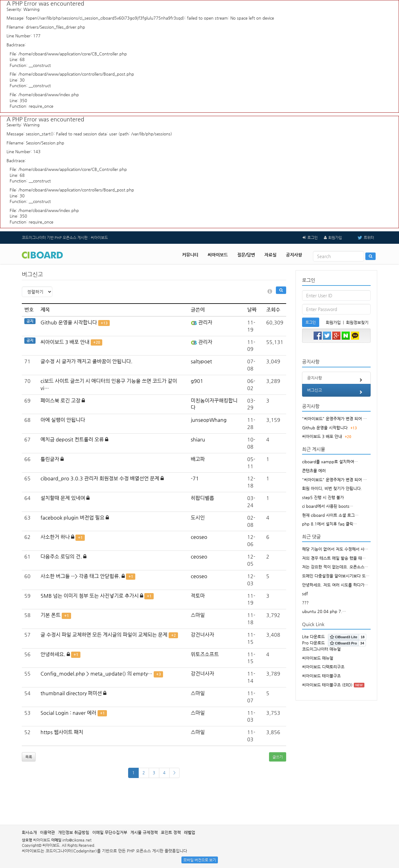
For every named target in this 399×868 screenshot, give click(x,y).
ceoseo (199, 537)
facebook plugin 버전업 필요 (72, 518)
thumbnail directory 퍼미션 (71, 693)
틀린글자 (50, 459)
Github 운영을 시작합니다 (69, 322)
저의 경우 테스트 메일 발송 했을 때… (334, 558)
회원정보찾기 (357, 322)
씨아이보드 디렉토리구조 (323, 667)
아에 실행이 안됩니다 (63, 420)
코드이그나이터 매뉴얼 (321, 649)
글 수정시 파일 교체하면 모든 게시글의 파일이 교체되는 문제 (104, 635)
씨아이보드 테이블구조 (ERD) (327, 685)
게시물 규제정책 (144, 832)
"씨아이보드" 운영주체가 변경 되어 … (334, 419)
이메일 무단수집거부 (110, 832)
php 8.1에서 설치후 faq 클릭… (329, 524)
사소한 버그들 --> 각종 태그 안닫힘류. (80, 576)
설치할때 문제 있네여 (63, 498)
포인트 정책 (171, 832)
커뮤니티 (190, 255)
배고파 (198, 459)
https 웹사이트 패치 (62, 732)
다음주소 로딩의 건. (61, 557)
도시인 (198, 518)
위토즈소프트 (205, 654)
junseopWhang (209, 420)
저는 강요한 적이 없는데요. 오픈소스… (335, 567)
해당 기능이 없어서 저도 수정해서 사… (335, 549)
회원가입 (335, 238)
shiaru (198, 439)
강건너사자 (202, 635)
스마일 (198, 615)
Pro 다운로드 (313, 643)
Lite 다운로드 (313, 637)
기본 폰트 (50, 615)
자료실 (270, 255)
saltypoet (201, 361)
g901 (197, 381)
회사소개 (29, 832)
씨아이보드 (218, 255)
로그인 (312, 238)
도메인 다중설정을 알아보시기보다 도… (336, 576)
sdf (305, 594)
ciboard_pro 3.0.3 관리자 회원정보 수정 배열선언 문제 (100, 478)
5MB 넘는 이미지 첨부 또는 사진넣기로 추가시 (90, 596)
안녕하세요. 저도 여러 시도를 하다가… (335, 585)
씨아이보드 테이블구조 (321, 676)
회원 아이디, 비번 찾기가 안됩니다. (332, 488)
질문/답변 (246, 255)
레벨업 (190, 832)
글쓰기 (278, 757)
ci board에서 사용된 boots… (328, 506)
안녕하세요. (53, 654)
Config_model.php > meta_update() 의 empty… (96, 674)
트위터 (361, 238)
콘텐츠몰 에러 (314, 471)
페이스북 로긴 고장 (60, 401)
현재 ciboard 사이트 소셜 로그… (330, 515)
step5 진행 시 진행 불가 (323, 497)
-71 (195, 478)
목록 (29, 757)
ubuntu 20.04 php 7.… (324, 611)
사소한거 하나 (55, 537)
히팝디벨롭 (202, 498)
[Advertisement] (199, 804)
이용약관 (47, 832)
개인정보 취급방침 (74, 832)
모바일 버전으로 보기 (200, 860)
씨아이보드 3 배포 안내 (65, 342)
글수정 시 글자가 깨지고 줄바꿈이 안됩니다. (87, 361)
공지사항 (294, 255)
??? (305, 603)
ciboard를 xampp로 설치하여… (330, 462)
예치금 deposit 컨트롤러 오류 (72, 439)
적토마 (198, 596)
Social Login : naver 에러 (68, 713)
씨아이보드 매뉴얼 (318, 658)
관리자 (202, 322)
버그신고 (337, 392)
